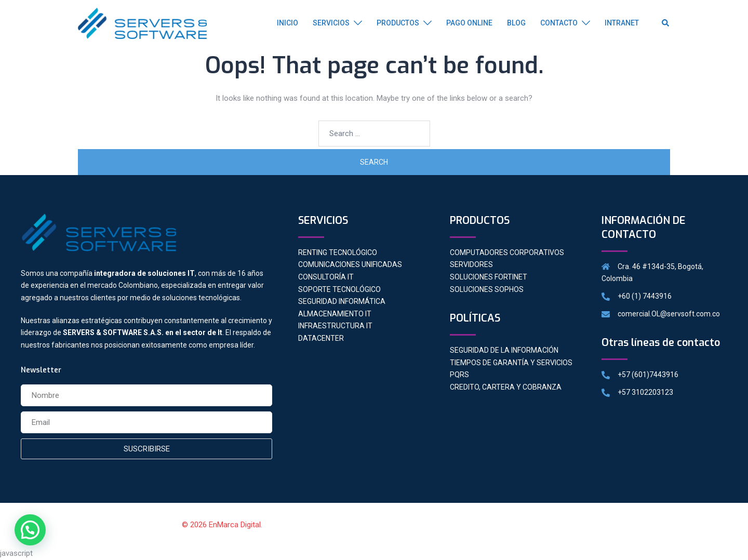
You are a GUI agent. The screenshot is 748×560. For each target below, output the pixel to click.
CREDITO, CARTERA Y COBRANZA (506, 387)
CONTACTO (559, 23)
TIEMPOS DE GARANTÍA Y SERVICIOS (511, 363)
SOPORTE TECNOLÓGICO (339, 289)
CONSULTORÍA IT (326, 277)
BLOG (516, 23)
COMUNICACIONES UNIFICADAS (350, 264)
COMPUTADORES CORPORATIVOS (507, 252)
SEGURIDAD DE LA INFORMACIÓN (504, 350)
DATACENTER (321, 338)
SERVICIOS (331, 23)
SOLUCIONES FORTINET (489, 277)
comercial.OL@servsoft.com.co (669, 314)
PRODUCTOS (398, 23)
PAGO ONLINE (469, 23)
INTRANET (622, 23)
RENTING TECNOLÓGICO (338, 252)
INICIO (288, 23)
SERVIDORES (471, 264)
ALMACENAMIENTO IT (335, 314)
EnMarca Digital (235, 525)
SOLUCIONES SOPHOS (487, 289)
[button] (30, 530)
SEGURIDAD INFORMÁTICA (342, 301)
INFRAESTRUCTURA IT (335, 326)
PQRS (459, 375)
